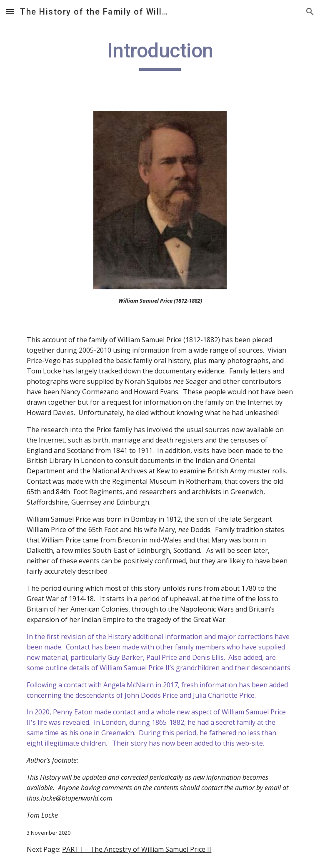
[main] (160, 55)
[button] (10, 11)
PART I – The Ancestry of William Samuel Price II (137, 849)
